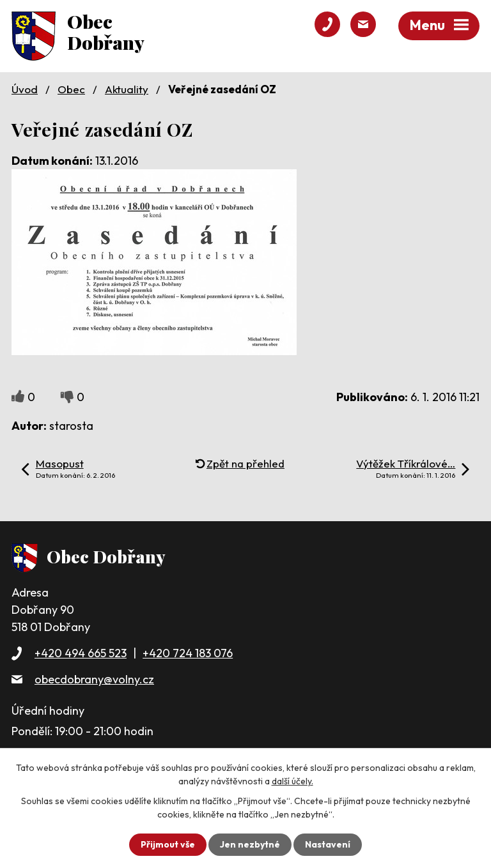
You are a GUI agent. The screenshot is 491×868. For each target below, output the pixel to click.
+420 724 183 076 (188, 653)
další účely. (292, 781)
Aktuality (127, 89)
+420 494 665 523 (81, 653)
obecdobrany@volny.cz (94, 679)
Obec (71, 89)
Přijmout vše (168, 844)
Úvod (25, 89)
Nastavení (328, 844)
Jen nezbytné (250, 844)
